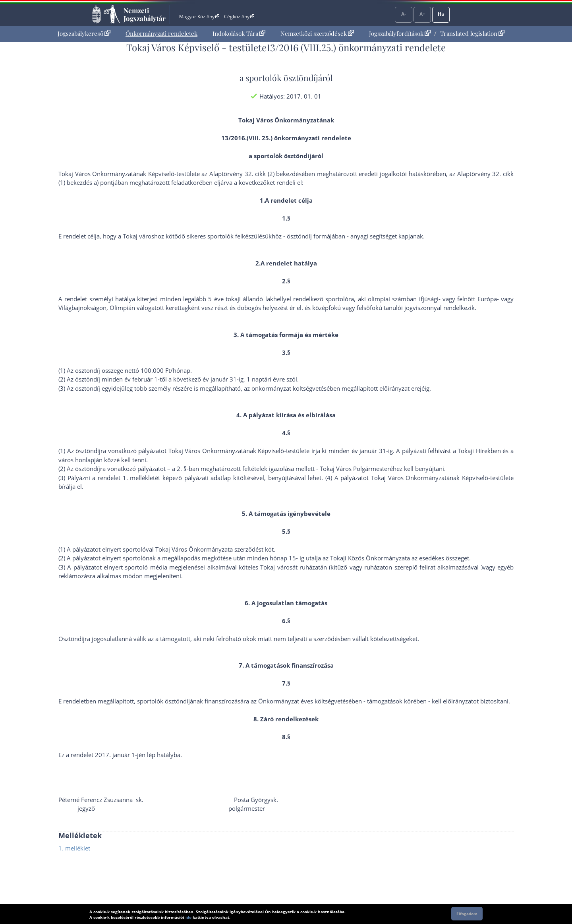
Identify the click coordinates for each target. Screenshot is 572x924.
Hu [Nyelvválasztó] (441, 14)
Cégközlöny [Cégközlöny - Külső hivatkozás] (239, 16)
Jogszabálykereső (84, 33)
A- (404, 14)
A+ (422, 14)
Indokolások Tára (239, 33)
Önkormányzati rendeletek (161, 33)
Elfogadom (467, 914)
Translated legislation (472, 33)
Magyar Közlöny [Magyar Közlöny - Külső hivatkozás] (199, 16)
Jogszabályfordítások (400, 33)
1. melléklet (74, 848)
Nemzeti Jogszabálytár (145, 14)
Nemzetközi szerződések (317, 33)
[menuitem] (84, 34)
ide (188, 917)
